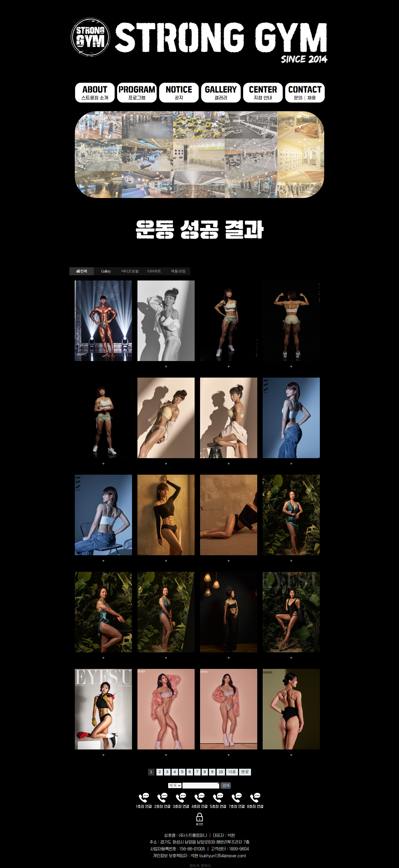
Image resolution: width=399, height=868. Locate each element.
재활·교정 (178, 271)
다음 (232, 772)
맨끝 (245, 772)
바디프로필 (130, 271)
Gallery (106, 271)
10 (221, 772)
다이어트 (154, 271)
